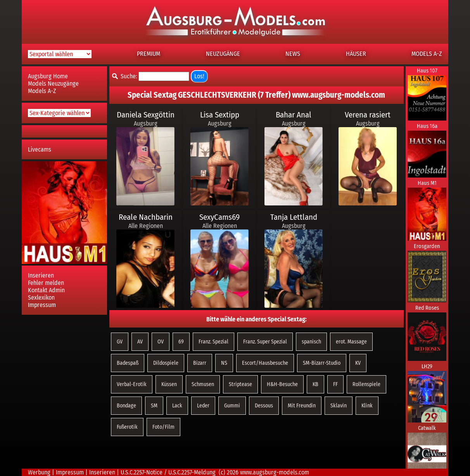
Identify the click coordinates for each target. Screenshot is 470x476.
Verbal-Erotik (132, 384)
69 (181, 342)
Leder (203, 406)
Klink (367, 406)
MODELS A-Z (427, 54)
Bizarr (200, 363)
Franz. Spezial (213, 342)
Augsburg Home (48, 76)
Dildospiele (166, 363)
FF (335, 384)
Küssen (169, 384)
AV (140, 342)
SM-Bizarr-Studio (322, 363)
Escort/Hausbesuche (265, 363)
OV (161, 342)
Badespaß (128, 363)
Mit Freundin (302, 406)
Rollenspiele (366, 384)
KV (358, 363)
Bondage (126, 406)
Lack (177, 406)
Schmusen (203, 384)
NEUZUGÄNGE (223, 54)
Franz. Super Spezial (265, 342)
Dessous (264, 406)
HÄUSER (356, 54)
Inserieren (41, 275)
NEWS (293, 54)
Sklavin (339, 406)
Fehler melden (46, 283)
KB (315, 384)
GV (120, 342)
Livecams (40, 149)
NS (224, 363)
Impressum (42, 305)
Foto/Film (163, 427)
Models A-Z (42, 91)
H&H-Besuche (282, 384)
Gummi (232, 406)
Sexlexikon (41, 297)
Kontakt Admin (46, 290)
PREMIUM (149, 54)
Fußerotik (127, 427)
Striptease (240, 384)
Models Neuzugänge (53, 84)
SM (154, 406)
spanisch (311, 342)
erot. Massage (351, 342)
